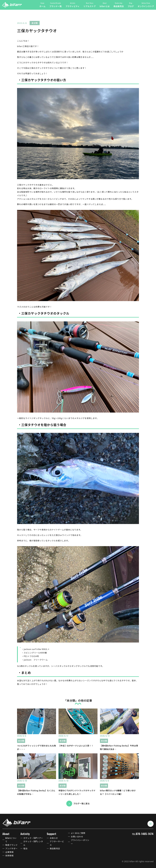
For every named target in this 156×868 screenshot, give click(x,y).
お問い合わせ (77, 837)
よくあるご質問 (78, 833)
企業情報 (9, 852)
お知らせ (54, 838)
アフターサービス (57, 843)
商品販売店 (55, 848)
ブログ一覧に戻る (82, 803)
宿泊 (25, 848)
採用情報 (9, 855)
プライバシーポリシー (80, 842)
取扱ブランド (12, 845)
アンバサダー (11, 848)
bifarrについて (11, 840)
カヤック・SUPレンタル (33, 843)
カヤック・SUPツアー (33, 838)
